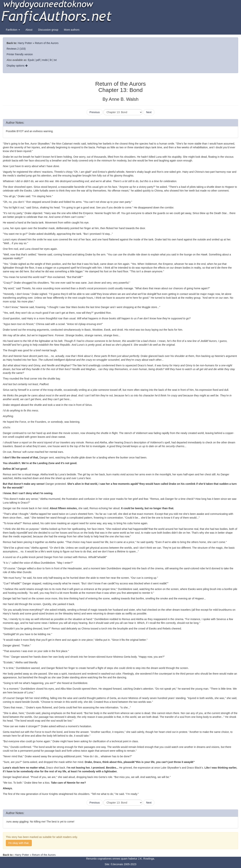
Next (149, 112)
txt (55, 60)
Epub (31, 60)
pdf (38, 60)
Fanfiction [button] (13, 30)
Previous (95, 112)
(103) (22, 49)
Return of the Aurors (47, 43)
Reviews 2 (13, 49)
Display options (17, 66)
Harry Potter (25, 43)
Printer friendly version (20, 54)
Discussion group (48, 30)
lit (51, 60)
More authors (72, 30)
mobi (45, 60)
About (29, 30)
